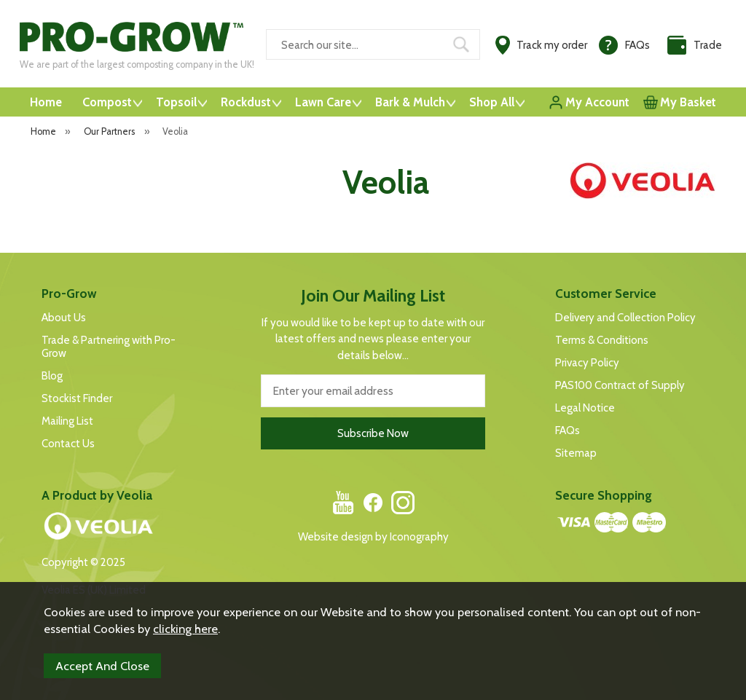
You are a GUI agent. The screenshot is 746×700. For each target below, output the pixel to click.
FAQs (568, 430)
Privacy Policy (587, 363)
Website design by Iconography (373, 537)
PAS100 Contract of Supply (620, 385)
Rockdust (246, 102)
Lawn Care (323, 102)
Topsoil (176, 102)
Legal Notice (585, 408)
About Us (64, 318)
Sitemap (576, 453)
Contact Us (68, 444)
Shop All (492, 102)
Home (46, 102)
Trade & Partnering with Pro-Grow (109, 347)
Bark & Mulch (410, 102)
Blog (52, 376)
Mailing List (67, 421)
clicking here (185, 629)
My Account (597, 102)
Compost (107, 102)
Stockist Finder (77, 398)
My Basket (688, 102)
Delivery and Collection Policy (625, 318)
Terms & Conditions (602, 340)
